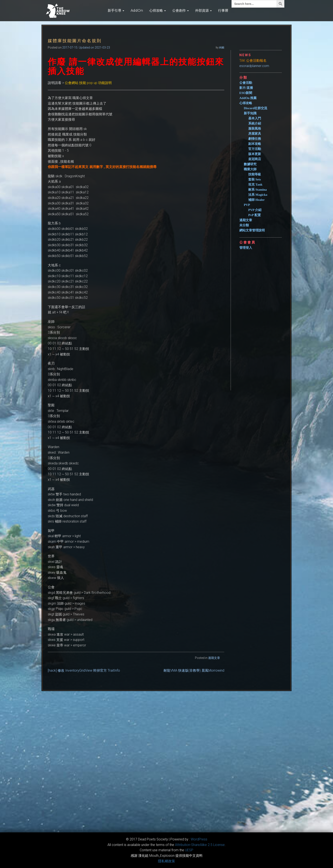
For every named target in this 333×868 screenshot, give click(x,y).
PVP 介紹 (255, 210)
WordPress (199, 839)
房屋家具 (255, 134)
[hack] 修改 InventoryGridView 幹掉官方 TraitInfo (84, 670)
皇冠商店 (255, 159)
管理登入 (246, 248)
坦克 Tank (255, 185)
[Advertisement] (262, 318)
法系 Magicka (258, 195)
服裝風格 (255, 129)
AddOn (137, 10)
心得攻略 (158, 10)
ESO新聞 (246, 93)
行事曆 (223, 10)
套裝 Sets (255, 179)
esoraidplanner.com (254, 66)
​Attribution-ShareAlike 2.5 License (200, 845)
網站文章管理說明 (252, 230)
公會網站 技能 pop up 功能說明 (88, 83)
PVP (247, 205)
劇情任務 (255, 139)
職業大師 (250, 169)
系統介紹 (255, 123)
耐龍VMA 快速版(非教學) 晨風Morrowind (194, 670)
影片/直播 (246, 88)
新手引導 (116, 10)
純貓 (222, 48)
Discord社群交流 (255, 108)
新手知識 (250, 113)
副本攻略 (255, 144)
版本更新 (255, 154)
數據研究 (250, 164)
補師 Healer (256, 200)
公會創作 (181, 10)
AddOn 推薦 (248, 98)
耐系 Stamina (258, 190)
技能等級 (255, 174)
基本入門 (255, 118)
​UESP (189, 850)
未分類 (244, 225)
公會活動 (246, 83)
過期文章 (214, 658)
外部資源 (203, 10)
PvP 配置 (255, 215)
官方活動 (255, 149)
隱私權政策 (166, 861)
